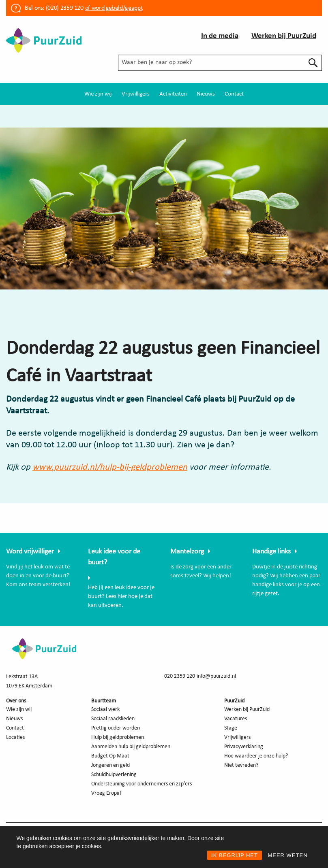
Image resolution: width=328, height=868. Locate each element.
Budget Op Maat (110, 756)
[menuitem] (98, 94)
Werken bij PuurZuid (284, 36)
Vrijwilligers (136, 94)
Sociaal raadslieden (113, 719)
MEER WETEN (287, 855)
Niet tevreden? (241, 765)
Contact (234, 94)
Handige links (271, 552)
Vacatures (236, 719)
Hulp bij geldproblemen (118, 737)
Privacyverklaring (244, 747)
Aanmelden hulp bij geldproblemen (131, 747)
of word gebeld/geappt (114, 8)
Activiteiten (173, 94)
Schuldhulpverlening (114, 775)
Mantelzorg (187, 552)
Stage (231, 728)
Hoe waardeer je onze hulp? (256, 756)
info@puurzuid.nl (216, 676)
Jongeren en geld (110, 765)
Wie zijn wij (98, 94)
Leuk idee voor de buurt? (114, 557)
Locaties (15, 737)
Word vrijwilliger (30, 552)
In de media (220, 36)
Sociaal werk (105, 710)
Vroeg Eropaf (106, 793)
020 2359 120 (180, 676)
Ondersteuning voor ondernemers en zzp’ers (141, 784)
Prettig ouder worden (116, 728)
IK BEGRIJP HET (235, 855)
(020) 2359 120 (65, 8)
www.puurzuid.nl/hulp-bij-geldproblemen (110, 467)
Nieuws (206, 94)
